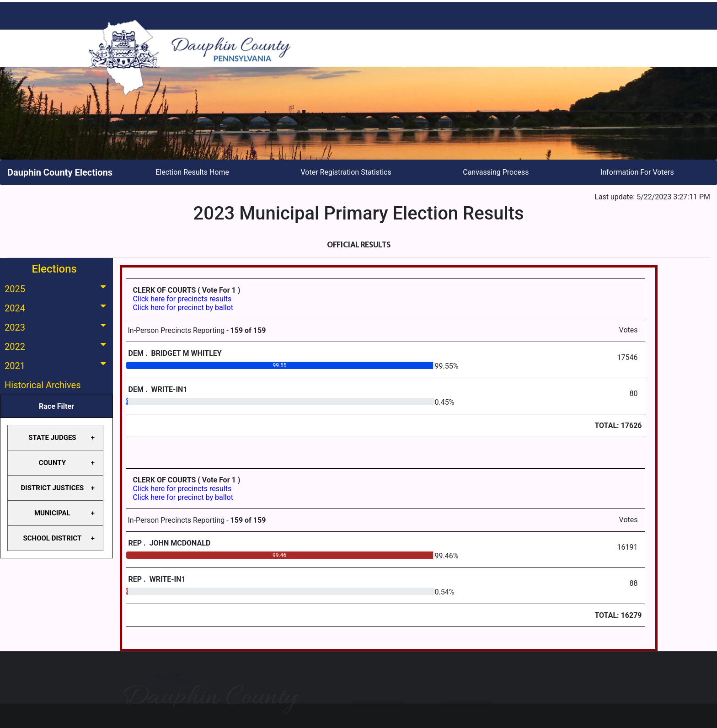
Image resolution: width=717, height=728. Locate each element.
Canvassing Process (496, 172)
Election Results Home (192, 172)
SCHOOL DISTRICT (53, 538)
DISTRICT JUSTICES (53, 488)
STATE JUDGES (52, 438)
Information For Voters (637, 172)
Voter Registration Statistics (346, 172)
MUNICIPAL (52, 513)
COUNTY (52, 463)
